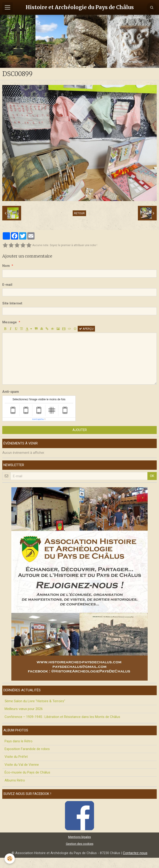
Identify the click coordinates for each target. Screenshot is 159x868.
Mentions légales (79, 837)
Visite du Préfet (16, 757)
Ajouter (80, 430)
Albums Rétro (15, 780)
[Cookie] (10, 859)
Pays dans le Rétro (19, 741)
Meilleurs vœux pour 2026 (24, 709)
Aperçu (86, 329)
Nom (6, 266)
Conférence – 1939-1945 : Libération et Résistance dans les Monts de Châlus (62, 717)
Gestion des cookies (80, 844)
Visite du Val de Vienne (22, 765)
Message (10, 322)
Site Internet (12, 303)
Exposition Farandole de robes (27, 749)
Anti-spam (11, 392)
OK (152, 476)
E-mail (7, 285)
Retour (79, 213)
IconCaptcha (38, 419)
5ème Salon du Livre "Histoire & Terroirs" (35, 701)
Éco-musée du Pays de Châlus (27, 772)
